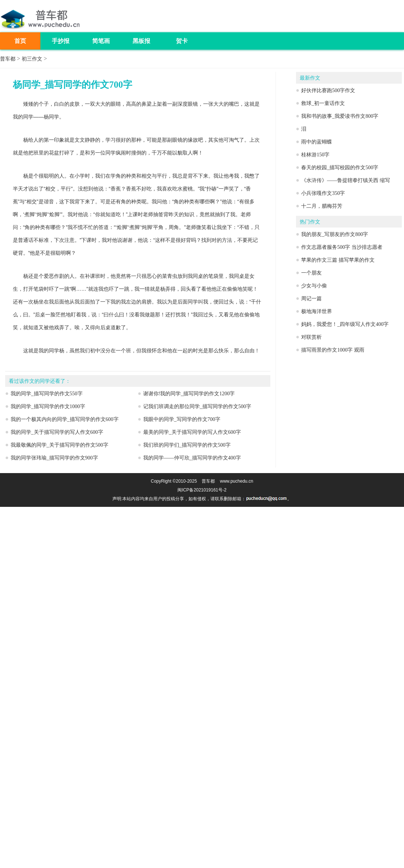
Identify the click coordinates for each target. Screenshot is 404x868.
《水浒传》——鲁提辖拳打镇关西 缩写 (346, 180)
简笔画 (101, 41)
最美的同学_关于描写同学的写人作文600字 (192, 432)
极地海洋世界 (317, 311)
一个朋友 (311, 273)
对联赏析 (311, 337)
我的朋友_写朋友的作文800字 (335, 234)
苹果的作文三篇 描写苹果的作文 (338, 260)
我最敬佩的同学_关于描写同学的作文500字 (59, 445)
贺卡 (182, 41)
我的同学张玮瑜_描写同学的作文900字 (54, 458)
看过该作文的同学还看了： (40, 381)
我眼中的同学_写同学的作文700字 (182, 419)
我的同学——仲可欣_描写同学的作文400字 (192, 458)
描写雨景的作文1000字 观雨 (333, 350)
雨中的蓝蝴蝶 (317, 142)
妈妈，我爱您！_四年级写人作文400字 (345, 324)
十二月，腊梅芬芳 (322, 206)
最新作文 (310, 78)
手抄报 (61, 41)
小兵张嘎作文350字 (323, 193)
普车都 (8, 59)
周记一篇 (311, 299)
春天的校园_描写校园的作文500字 (340, 168)
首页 (20, 41)
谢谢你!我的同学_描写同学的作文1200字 (189, 394)
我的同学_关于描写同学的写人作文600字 (57, 432)
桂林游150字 (315, 155)
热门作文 (310, 222)
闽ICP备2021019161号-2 (202, 490)
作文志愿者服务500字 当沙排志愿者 (342, 247)
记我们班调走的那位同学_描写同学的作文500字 (197, 406)
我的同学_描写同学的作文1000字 (48, 406)
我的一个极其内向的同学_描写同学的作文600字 (65, 419)
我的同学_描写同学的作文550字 (47, 394)
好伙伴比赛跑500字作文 (328, 90)
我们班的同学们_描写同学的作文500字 (187, 445)
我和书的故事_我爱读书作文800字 (340, 116)
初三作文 (32, 59)
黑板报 (141, 41)
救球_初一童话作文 (323, 103)
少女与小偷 (314, 286)
